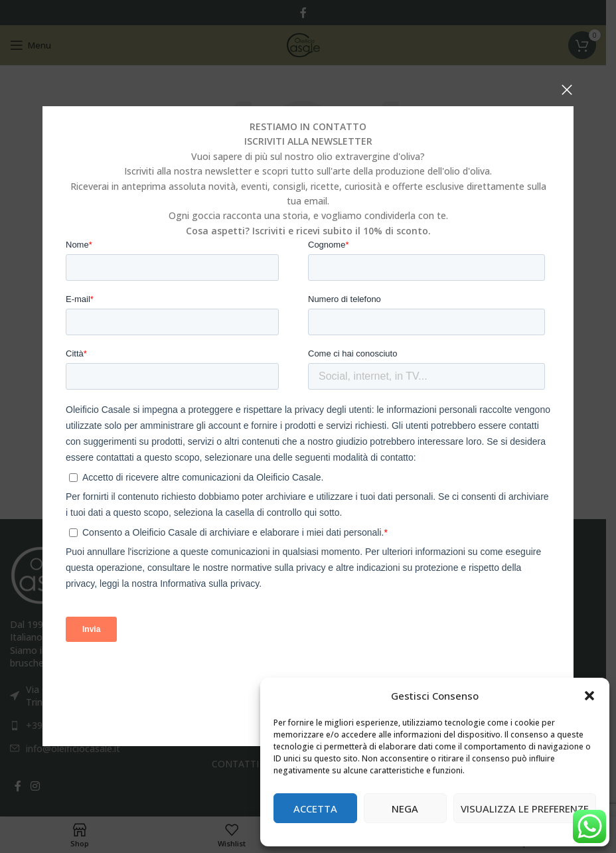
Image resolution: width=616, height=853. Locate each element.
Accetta (315, 809)
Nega (405, 809)
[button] (589, 696)
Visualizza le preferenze (525, 809)
